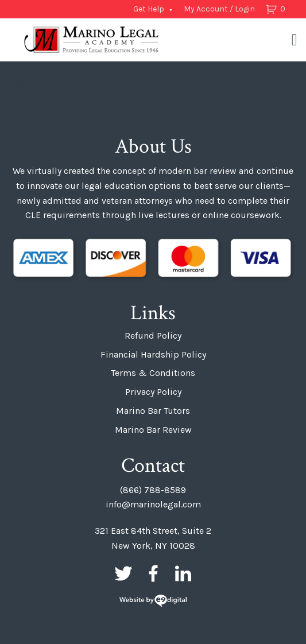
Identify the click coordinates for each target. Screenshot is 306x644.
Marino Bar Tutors (153, 411)
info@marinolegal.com (153, 504)
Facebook (153, 573)
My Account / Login (219, 9)
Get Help (149, 9)
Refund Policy (153, 335)
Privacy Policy (153, 392)
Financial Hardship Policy (153, 354)
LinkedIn (183, 573)
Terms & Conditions (153, 373)
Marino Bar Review (153, 430)
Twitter (123, 573)
